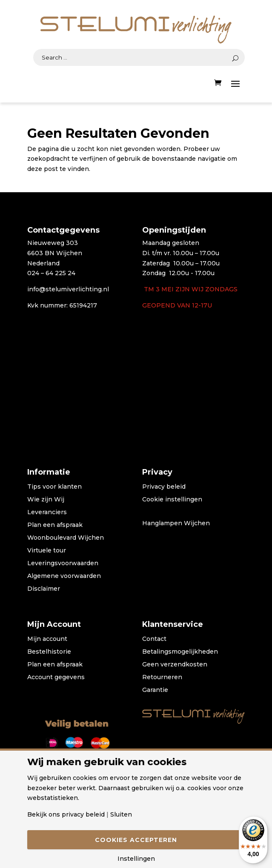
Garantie (155, 690)
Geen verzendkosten (175, 665)
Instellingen (136, 859)
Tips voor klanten (54, 487)
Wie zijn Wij (46, 500)
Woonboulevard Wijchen (66, 538)
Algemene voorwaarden (64, 576)
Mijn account (47, 639)
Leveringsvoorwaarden (63, 563)
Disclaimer (44, 589)
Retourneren (162, 677)
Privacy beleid (164, 487)
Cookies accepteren (136, 840)
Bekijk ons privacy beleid (66, 814)
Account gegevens (56, 677)
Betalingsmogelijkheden (180, 652)
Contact (154, 639)
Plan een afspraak (55, 525)
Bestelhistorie (49, 652)
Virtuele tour (47, 551)
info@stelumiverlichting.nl (68, 289)
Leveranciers (47, 512)
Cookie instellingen (172, 500)
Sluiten (121, 814)
